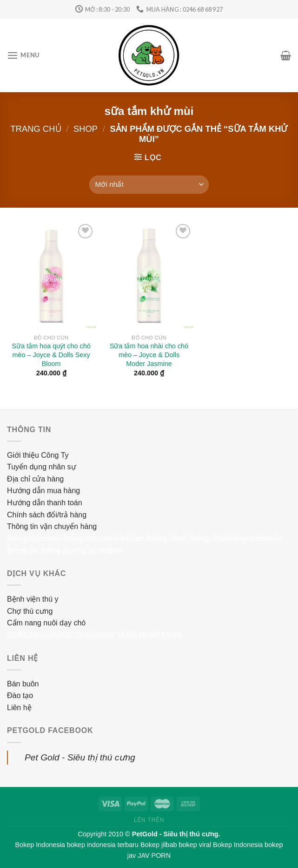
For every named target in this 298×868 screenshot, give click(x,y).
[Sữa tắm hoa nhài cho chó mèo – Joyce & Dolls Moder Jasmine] (149, 276)
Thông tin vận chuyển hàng (52, 526)
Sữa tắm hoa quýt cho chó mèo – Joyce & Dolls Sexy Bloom (51, 355)
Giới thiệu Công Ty (38, 455)
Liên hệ (19, 708)
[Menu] (23, 55)
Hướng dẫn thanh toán (45, 503)
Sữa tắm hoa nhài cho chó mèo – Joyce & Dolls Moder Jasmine (149, 355)
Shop (86, 129)
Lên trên (149, 820)
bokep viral (207, 539)
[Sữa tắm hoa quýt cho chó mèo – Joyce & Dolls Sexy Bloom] (51, 276)
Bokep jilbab (167, 539)
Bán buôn (23, 684)
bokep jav (23, 550)
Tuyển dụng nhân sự (42, 467)
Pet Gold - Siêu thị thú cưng (80, 757)
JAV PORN (154, 855)
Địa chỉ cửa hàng (35, 479)
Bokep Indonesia (35, 539)
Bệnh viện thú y (33, 599)
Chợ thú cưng (30, 611)
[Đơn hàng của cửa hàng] (149, 185)
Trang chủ (36, 129)
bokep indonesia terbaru (105, 539)
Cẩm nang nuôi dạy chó (46, 623)
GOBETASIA (28, 635)
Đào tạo (20, 695)
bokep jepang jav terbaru (82, 550)
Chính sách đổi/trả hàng (47, 515)
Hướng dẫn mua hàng (43, 491)
